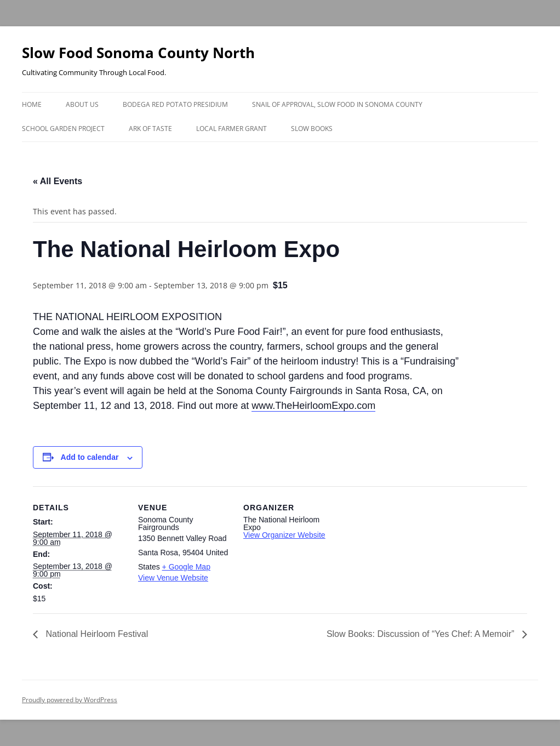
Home (32, 104)
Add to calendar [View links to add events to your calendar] (90, 457)
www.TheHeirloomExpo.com (313, 406)
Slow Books (312, 129)
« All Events (58, 181)
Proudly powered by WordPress (70, 700)
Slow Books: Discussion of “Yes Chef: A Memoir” (422, 634)
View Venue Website (173, 578)
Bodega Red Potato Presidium (175, 104)
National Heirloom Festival (96, 634)
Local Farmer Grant (232, 129)
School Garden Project (63, 129)
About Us (82, 104)
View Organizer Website (284, 535)
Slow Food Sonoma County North (138, 53)
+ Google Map (186, 567)
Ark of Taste (150, 129)
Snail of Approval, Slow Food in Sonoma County (337, 104)
